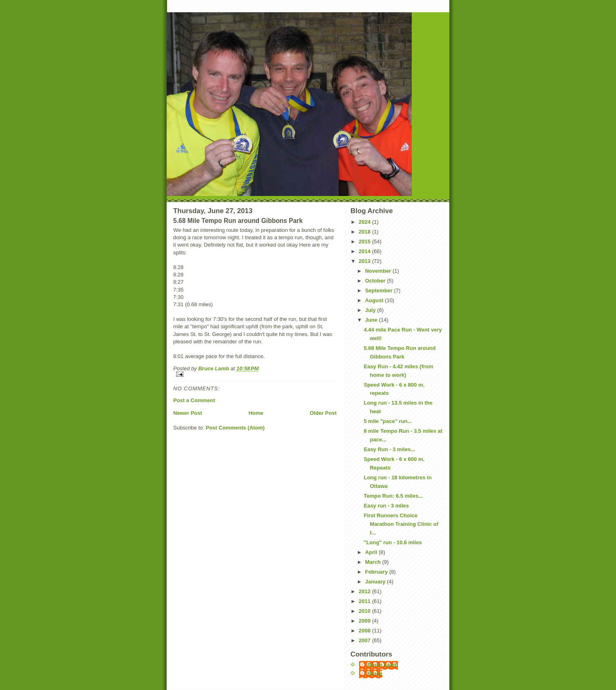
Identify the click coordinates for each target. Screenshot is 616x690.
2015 (365, 241)
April (372, 552)
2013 (365, 261)
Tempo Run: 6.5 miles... (393, 496)
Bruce (375, 673)
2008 (365, 631)
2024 (365, 222)
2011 (365, 601)
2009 (365, 621)
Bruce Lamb (214, 368)
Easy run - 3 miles (386, 506)
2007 (365, 640)
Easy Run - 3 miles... (389, 449)
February (377, 572)
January (376, 582)
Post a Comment (194, 400)
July (371, 310)
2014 (365, 251)
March (374, 562)
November (379, 271)
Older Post (323, 413)
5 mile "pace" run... (388, 421)
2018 (365, 232)
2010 (365, 611)
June (372, 320)
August (375, 300)
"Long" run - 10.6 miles (393, 542)
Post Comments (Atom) (235, 428)
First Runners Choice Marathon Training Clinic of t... (401, 524)
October (376, 281)
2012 (365, 591)
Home (256, 413)
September (380, 290)
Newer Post (188, 413)
